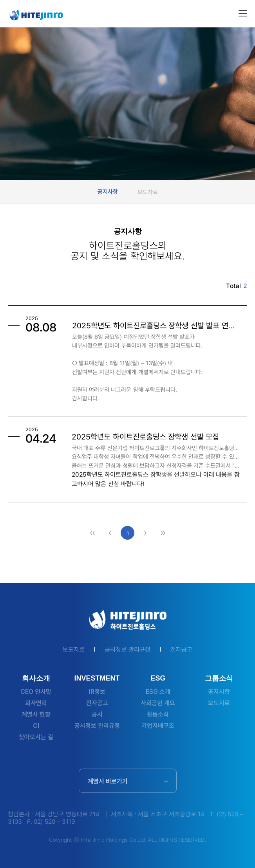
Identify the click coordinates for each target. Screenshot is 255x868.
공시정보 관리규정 (127, 649)
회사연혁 (36, 703)
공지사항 (108, 192)
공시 (97, 714)
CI (36, 726)
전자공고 (181, 649)
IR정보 (97, 692)
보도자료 (148, 192)
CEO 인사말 (36, 692)
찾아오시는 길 (36, 737)
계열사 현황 (36, 714)
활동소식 (158, 714)
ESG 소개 (158, 692)
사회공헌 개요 (158, 703)
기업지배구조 (158, 726)
